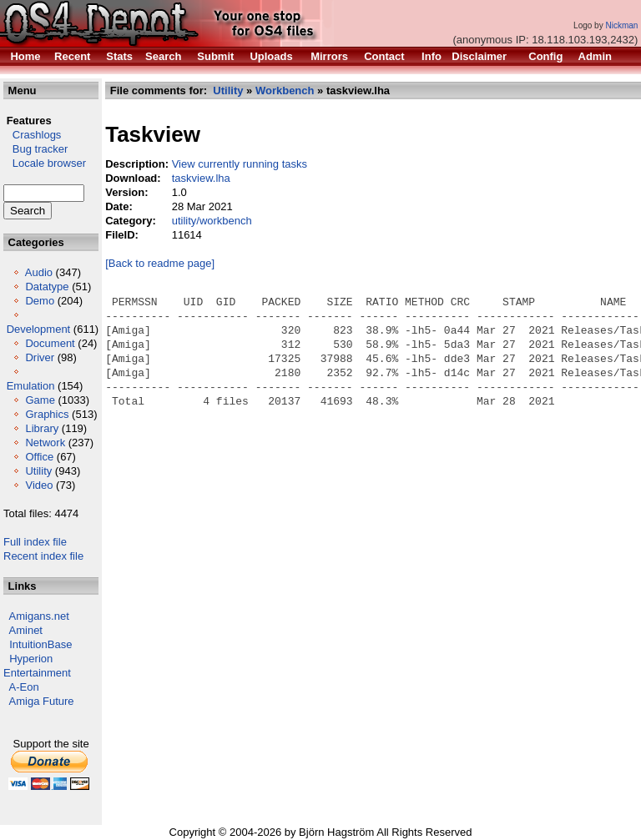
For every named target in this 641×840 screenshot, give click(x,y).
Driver (40, 357)
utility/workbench (212, 221)
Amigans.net (39, 616)
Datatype (47, 287)
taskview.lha (201, 178)
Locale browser (45, 163)
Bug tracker (35, 149)
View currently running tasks (240, 164)
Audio (39, 272)
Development (39, 329)
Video (39, 485)
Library (42, 428)
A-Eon (24, 687)
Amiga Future (42, 701)
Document (50, 343)
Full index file (35, 542)
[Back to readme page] (160, 263)
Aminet (26, 630)
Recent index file (43, 556)
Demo (40, 301)
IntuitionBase (40, 644)
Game (40, 400)
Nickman (621, 25)
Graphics (47, 414)
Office (39, 457)
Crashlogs (32, 135)
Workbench (285, 91)
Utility (38, 471)
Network (45, 443)
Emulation (31, 386)
